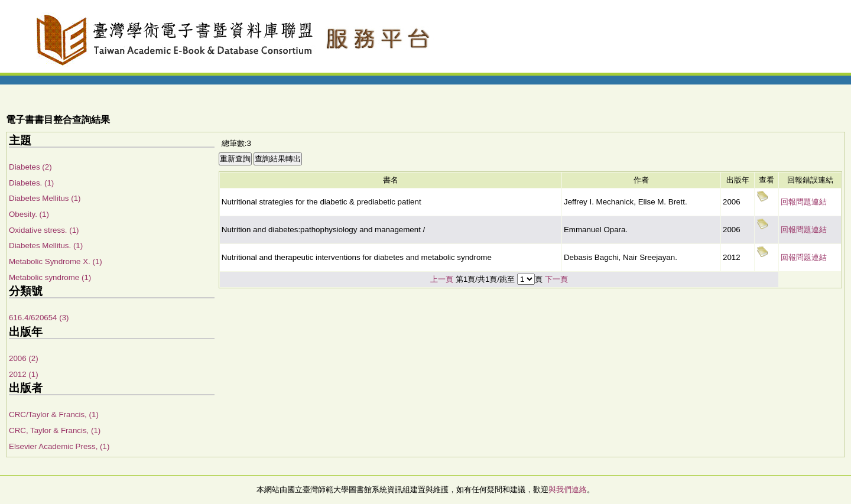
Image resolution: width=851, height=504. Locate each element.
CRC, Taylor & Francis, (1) (55, 430)
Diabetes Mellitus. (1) (46, 246)
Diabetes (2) (30, 167)
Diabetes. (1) (31, 183)
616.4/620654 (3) (39, 318)
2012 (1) (24, 374)
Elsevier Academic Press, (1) (59, 446)
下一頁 (556, 279)
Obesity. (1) (29, 214)
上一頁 (442, 279)
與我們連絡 (568, 490)
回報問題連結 (804, 202)
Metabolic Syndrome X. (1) (56, 261)
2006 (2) (24, 358)
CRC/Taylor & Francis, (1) (54, 414)
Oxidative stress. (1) (44, 230)
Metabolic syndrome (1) (50, 277)
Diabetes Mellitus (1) (45, 198)
